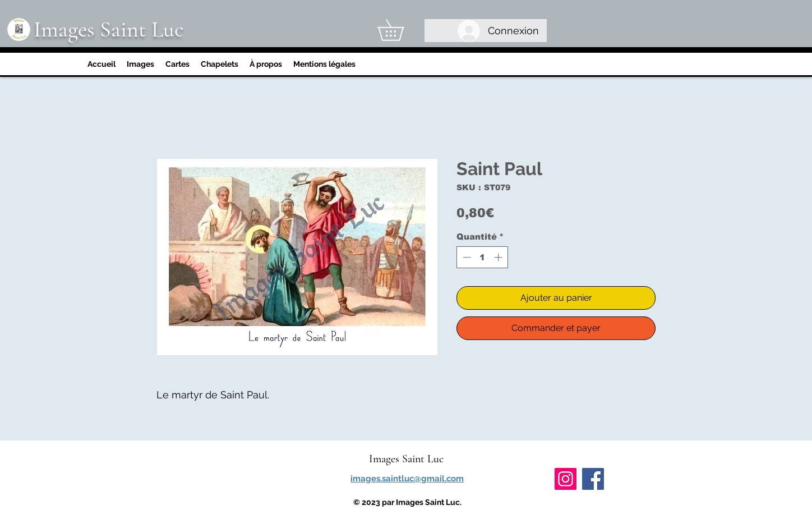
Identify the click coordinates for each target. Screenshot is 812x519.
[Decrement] (466, 257)
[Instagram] (566, 479)
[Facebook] (593, 479)
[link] (401, 30)
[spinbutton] (483, 257)
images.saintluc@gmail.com (407, 479)
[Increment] (499, 257)
